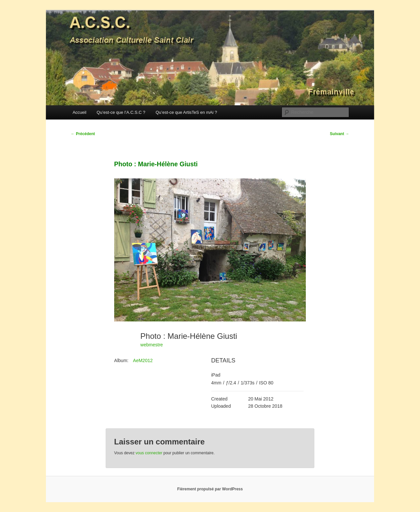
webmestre (152, 345)
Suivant (339, 134)
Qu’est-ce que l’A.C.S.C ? (121, 112)
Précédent (83, 134)
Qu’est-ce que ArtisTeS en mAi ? (186, 112)
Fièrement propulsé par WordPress (210, 489)
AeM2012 (143, 360)
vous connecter (149, 453)
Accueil (79, 112)
